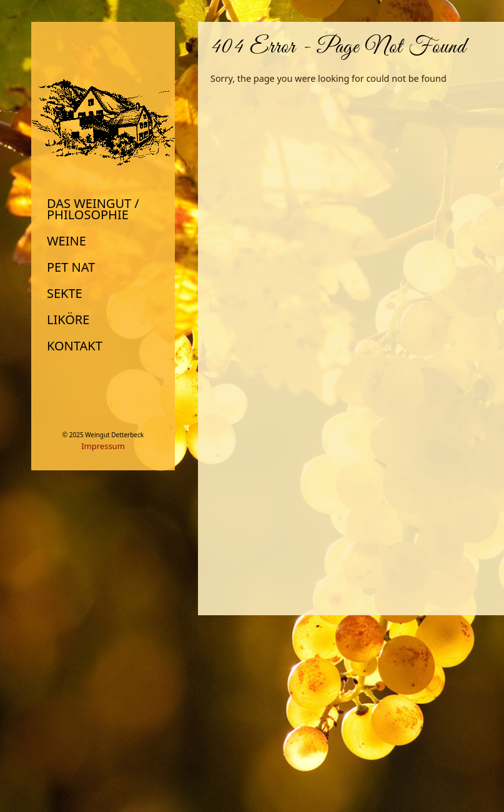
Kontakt (75, 346)
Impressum (103, 446)
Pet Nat (71, 267)
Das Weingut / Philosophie (93, 209)
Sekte (65, 294)
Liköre (68, 320)
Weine (67, 241)
